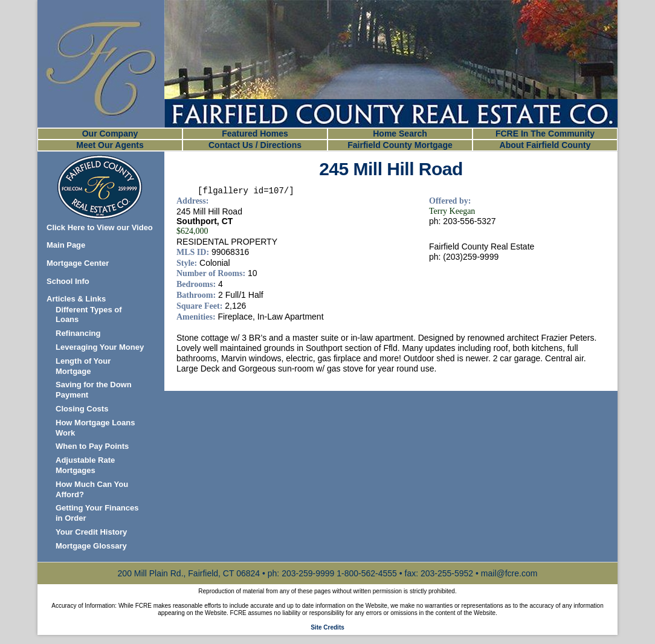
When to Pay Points (92, 446)
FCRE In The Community (545, 134)
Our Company (110, 134)
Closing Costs (82, 409)
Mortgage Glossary (91, 546)
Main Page (66, 245)
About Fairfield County (545, 145)
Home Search (400, 134)
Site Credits (327, 627)
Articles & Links (76, 299)
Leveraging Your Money (100, 347)
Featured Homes (255, 134)
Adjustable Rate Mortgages (85, 465)
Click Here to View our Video (100, 227)
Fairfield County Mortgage (400, 145)
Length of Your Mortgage (83, 366)
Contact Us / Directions (255, 145)
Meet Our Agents (110, 145)
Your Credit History (91, 532)
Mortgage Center (78, 263)
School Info (68, 281)
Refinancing (78, 333)
